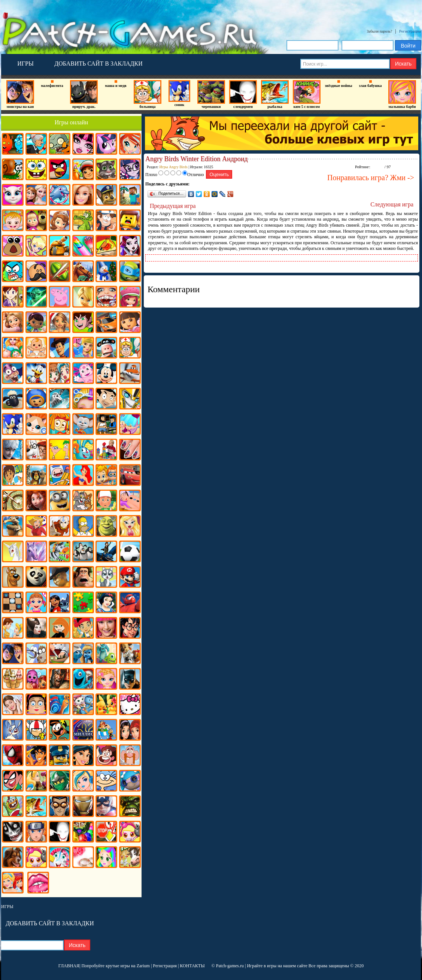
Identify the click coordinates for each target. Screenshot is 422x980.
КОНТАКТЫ (192, 966)
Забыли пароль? (380, 31)
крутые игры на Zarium (128, 966)
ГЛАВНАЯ (69, 966)
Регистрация (410, 31)
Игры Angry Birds (174, 167)
